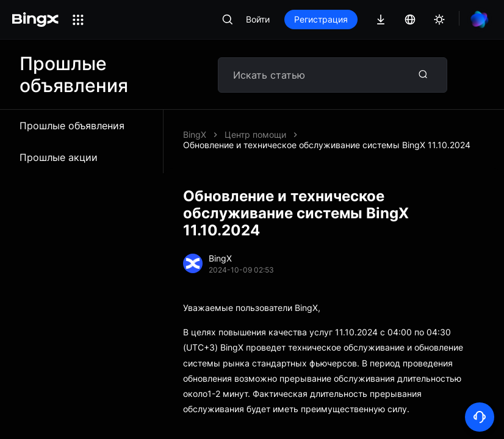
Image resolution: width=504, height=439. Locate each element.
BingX (195, 134)
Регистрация (321, 19)
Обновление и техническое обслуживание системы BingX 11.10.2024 (327, 145)
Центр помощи (255, 134)
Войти (258, 19)
